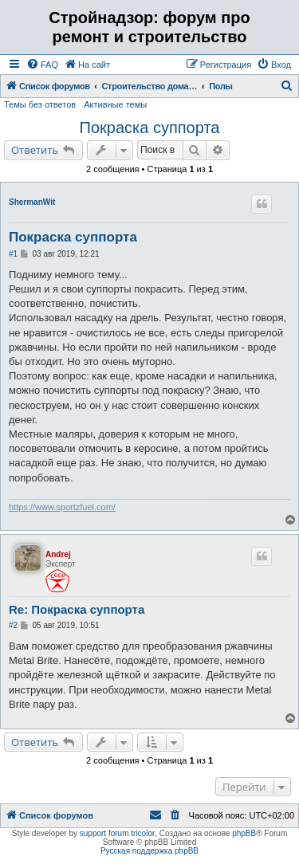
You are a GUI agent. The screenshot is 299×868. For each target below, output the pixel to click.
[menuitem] (42, 65)
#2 (13, 625)
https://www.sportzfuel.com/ (62, 507)
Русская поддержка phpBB (149, 851)
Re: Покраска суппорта (77, 609)
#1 (13, 254)
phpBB (244, 833)
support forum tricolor (117, 833)
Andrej (58, 554)
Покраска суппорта (150, 128)
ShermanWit (32, 202)
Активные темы (115, 104)
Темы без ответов (40, 104)
